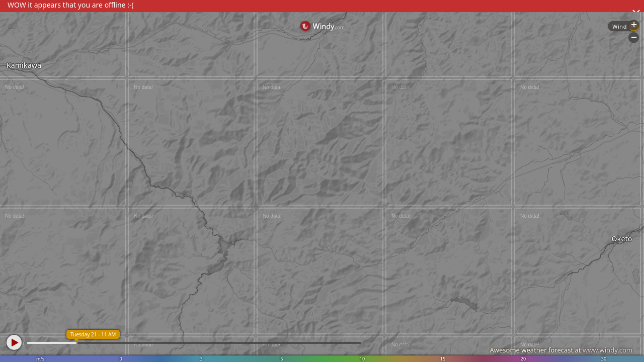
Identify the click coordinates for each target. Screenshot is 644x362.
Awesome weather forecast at (561, 350)
